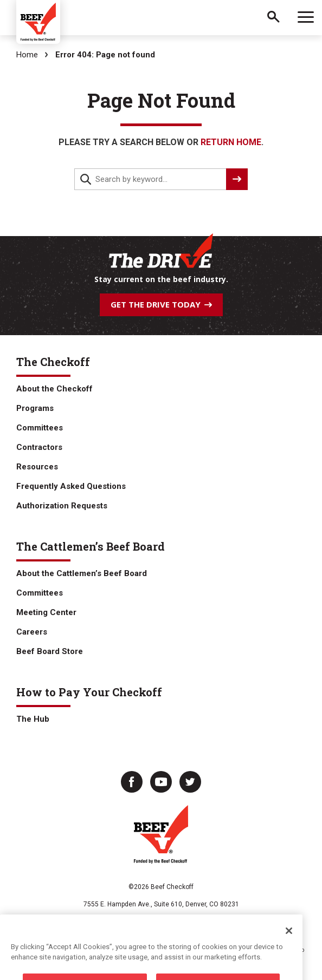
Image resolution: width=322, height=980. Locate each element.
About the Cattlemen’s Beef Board (82, 573)
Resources (37, 467)
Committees (40, 428)
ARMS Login (274, 925)
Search (273, 18)
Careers (32, 632)
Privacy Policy (51, 925)
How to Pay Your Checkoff (89, 692)
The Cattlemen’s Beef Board (91, 546)
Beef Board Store (50, 651)
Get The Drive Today (161, 304)
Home (27, 55)
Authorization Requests (62, 506)
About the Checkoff (54, 389)
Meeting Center (46, 612)
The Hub (33, 719)
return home (231, 142)
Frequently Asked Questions (71, 486)
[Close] (289, 949)
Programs (35, 408)
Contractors (39, 447)
